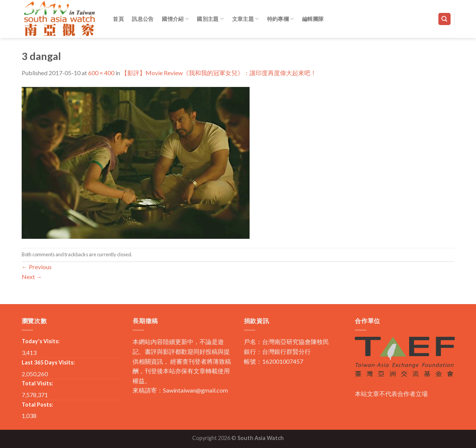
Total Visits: (37, 383)
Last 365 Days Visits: (48, 362)
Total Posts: (37, 405)
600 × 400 (101, 73)
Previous (37, 267)
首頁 (118, 19)
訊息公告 (143, 19)
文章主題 (246, 19)
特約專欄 (281, 19)
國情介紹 (175, 19)
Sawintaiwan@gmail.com (195, 390)
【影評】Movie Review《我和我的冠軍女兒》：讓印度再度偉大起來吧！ (219, 73)
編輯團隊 (313, 19)
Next (32, 277)
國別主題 (210, 19)
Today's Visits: (41, 341)
